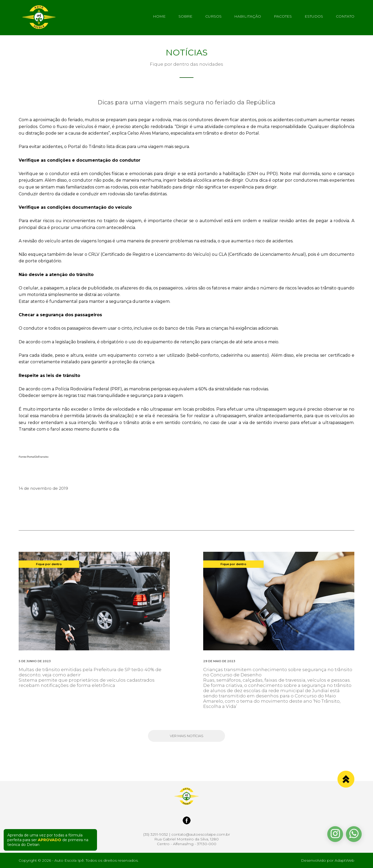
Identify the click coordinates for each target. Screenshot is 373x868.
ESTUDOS (314, 16)
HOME (159, 16)
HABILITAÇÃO (248, 16)
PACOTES (283, 16)
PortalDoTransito (38, 457)
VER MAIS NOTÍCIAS (187, 736)
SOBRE (185, 16)
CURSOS (213, 16)
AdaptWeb (344, 860)
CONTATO (345, 16)
